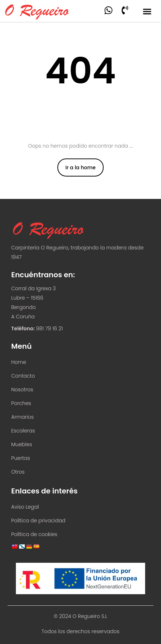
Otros (18, 472)
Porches (21, 403)
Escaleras (23, 431)
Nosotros (22, 390)
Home (19, 362)
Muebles (22, 444)
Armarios (22, 417)
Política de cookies (34, 534)
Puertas (21, 458)
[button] (147, 12)
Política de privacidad (38, 521)
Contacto (23, 376)
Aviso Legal (25, 507)
